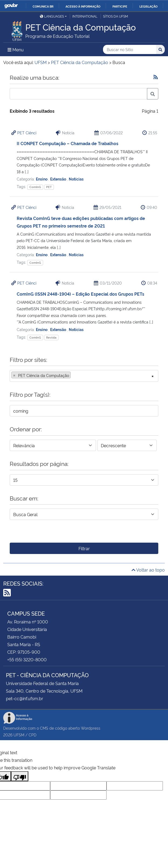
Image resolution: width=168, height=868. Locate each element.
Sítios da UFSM (116, 16)
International (85, 16)
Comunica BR (43, 6)
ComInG (35, 187)
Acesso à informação (83, 6)
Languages (52, 16)
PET (49, 187)
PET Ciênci (27, 133)
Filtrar (84, 548)
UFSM (19, 735)
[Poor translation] (20, 776)
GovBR (11, 6)
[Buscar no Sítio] (130, 50)
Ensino (42, 179)
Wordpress (91, 728)
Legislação (148, 6)
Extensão (59, 179)
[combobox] (84, 376)
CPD (32, 735)
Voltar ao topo (148, 570)
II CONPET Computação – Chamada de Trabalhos (68, 143)
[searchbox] (74, 375)
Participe (120, 6)
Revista (51, 337)
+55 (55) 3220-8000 (27, 659)
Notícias (76, 179)
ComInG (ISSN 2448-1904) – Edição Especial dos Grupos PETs (80, 294)
